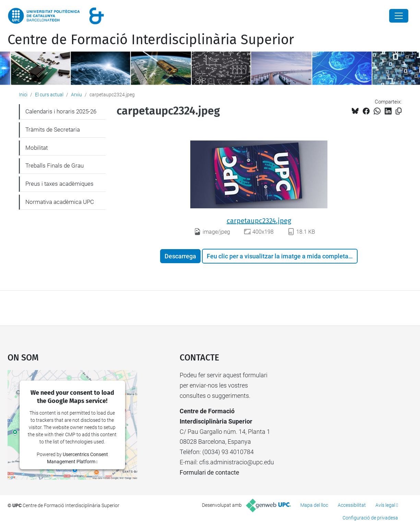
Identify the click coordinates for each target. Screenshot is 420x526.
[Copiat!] (399, 111)
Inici (23, 95)
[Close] (399, 16)
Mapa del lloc (314, 505)
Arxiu (76, 95)
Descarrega (180, 256)
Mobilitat (37, 148)
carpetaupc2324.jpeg (259, 221)
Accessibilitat (352, 505)
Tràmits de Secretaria (53, 130)
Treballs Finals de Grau (55, 166)
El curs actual (49, 95)
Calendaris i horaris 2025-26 (61, 111)
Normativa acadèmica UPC (60, 202)
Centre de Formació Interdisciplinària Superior (151, 40)
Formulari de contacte (209, 472)
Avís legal (385, 505)
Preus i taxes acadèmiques (59, 184)
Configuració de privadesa (370, 518)
